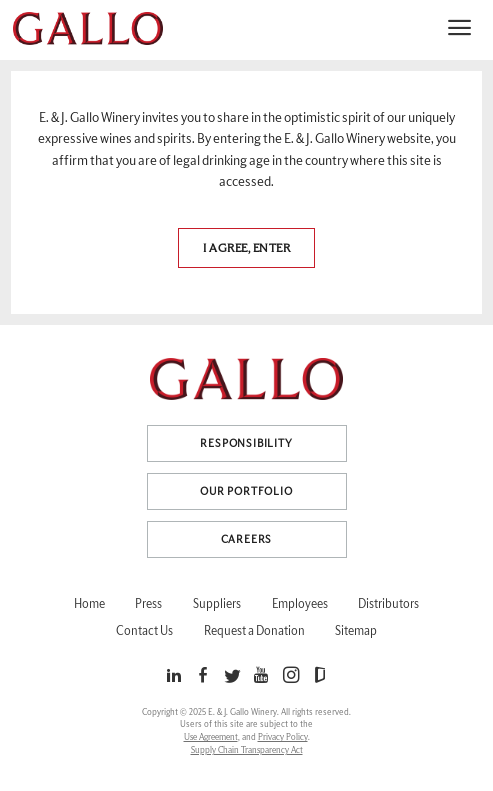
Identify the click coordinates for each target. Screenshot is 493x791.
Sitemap (356, 631)
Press (148, 604)
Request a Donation (254, 631)
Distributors (388, 604)
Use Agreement (211, 737)
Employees (300, 604)
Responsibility (246, 443)
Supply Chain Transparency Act (247, 750)
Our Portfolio (246, 491)
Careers (247, 539)
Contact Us (144, 631)
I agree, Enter (246, 248)
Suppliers (217, 604)
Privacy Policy (283, 737)
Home (89, 604)
